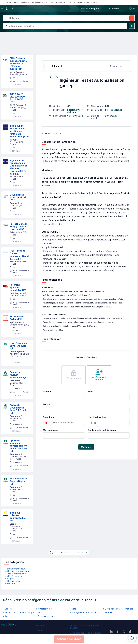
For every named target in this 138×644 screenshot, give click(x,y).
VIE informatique (15, 576)
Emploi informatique (16, 574)
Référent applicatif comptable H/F (18, 287)
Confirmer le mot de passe (102, 430)
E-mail (46, 404)
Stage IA (11, 578)
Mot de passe (50, 430)
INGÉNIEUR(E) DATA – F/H (17, 318)
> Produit (108, 612)
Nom (90, 392)
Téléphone (49, 417)
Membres (40, 625)
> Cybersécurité (44, 609)
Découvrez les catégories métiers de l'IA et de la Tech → (50, 600)
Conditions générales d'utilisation (86, 633)
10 (82, 552)
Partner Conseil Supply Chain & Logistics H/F (18, 227)
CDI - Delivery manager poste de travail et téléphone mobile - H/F (18, 64)
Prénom (47, 392)
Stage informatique (16, 569)
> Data (73, 609)
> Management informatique (83, 612)
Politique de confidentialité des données (85, 627)
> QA (5, 616)
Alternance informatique (19, 571)
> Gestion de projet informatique (19, 612)
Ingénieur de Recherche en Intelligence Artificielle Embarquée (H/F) (19, 131)
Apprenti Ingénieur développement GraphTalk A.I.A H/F (18, 446)
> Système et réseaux (47, 616)
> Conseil (7, 609)
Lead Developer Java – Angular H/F (18, 346)
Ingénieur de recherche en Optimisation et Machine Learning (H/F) (18, 166)
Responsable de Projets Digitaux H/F (19, 481)
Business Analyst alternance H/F (18, 375)
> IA (38, 612)
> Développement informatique (118, 609)
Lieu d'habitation (97, 417)
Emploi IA (11, 583)
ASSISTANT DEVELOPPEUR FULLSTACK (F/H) (18, 98)
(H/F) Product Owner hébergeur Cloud (19, 253)
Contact (40, 631)
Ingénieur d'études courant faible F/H (18, 517)
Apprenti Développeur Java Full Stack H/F (18, 409)
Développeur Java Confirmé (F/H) (18, 197)
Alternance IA (13, 581)
